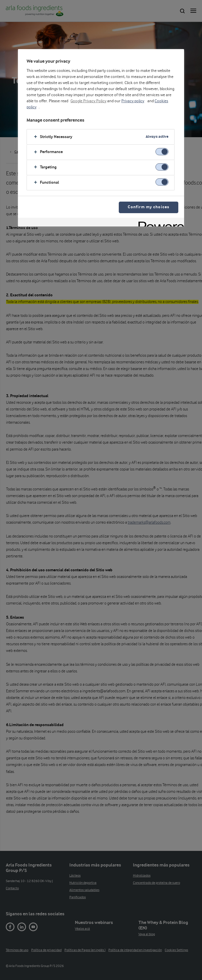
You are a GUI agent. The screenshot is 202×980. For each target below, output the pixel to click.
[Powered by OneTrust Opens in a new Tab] (159, 223)
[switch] (162, 151)
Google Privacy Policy (88, 101)
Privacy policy (133, 101)
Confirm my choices (149, 207)
